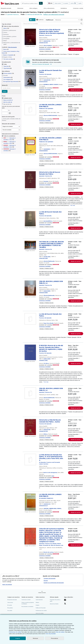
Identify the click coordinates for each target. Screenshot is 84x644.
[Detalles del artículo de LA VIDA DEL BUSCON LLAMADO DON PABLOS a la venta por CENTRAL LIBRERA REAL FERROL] (30, 502)
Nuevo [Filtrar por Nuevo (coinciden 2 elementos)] (5, 49)
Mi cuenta (10, 605)
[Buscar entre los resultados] (53, 24)
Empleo (38, 605)
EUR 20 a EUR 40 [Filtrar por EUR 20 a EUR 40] (7, 102)
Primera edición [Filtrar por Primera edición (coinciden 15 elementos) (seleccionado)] (8, 73)
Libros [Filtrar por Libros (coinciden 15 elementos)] (5, 28)
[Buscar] (41, 3)
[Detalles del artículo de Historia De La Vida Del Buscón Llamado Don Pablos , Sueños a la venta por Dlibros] (30, 427)
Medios (37, 602)
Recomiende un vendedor (27, 607)
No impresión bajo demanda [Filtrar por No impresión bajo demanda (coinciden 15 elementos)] (11, 81)
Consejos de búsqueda (50, 578)
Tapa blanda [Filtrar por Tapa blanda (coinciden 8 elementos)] (7, 68)
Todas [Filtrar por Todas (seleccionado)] (4, 64)
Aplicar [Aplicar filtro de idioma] (5, 91)
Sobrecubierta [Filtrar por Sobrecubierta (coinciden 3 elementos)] (7, 77)
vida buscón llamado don (35, 14)
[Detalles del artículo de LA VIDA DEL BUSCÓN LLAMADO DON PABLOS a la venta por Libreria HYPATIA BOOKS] (30, 109)
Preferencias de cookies (15, 632)
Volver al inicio (42, 593)
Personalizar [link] (55, 638)
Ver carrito (10, 611)
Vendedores (64, 8)
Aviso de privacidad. (51, 634)
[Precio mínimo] (5, 110)
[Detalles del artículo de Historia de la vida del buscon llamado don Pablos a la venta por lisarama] (30, 180)
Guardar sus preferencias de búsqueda (54, 583)
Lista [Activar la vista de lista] (32, 20)
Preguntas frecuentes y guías (55, 600)
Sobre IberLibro (39, 600)
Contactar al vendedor (45, 49)
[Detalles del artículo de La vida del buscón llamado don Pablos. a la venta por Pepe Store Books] (30, 319)
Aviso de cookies (40, 613)
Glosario (46, 580)
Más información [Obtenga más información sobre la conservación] (12, 47)
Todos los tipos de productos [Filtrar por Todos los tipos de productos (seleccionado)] (11, 26)
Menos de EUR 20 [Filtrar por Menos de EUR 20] (7, 100)
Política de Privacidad (41, 608)
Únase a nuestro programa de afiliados (28, 603)
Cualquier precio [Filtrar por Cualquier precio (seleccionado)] (7, 98)
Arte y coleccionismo (49, 8)
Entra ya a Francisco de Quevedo (42, 64)
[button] (81, 24)
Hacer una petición (7, 584)
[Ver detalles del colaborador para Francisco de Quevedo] (45, 35)
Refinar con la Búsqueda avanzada (54, 14)
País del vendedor (7, 130)
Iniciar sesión (58, 3)
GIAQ (53, 476)
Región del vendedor (8, 126)
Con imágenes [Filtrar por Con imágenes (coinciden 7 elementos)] (7, 79)
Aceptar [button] (18, 638)
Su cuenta (66, 3)
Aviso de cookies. (60, 632)
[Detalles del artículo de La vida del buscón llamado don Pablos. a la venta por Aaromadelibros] (30, 219)
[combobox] (30, 3)
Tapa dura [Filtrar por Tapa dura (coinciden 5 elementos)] (6, 66)
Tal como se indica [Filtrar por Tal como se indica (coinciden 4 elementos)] (8, 59)
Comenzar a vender (78, 8)
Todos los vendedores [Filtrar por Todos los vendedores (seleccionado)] (10, 136)
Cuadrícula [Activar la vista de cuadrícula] (40, 20)
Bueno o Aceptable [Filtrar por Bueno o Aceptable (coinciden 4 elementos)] (8, 55)
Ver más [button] (73, 205)
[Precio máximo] (5, 113)
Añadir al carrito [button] (76, 49)
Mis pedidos (10, 608)
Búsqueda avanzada (6, 8)
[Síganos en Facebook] (65, 600)
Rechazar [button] (35, 638)
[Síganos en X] (65, 604)
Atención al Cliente (54, 604)
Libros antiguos (33, 8)
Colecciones (20, 8)
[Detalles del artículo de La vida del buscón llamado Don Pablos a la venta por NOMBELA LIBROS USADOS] (30, 78)
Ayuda (80, 3)
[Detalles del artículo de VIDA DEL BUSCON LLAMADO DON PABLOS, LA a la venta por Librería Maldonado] (30, 288)
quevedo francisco (13, 14)
